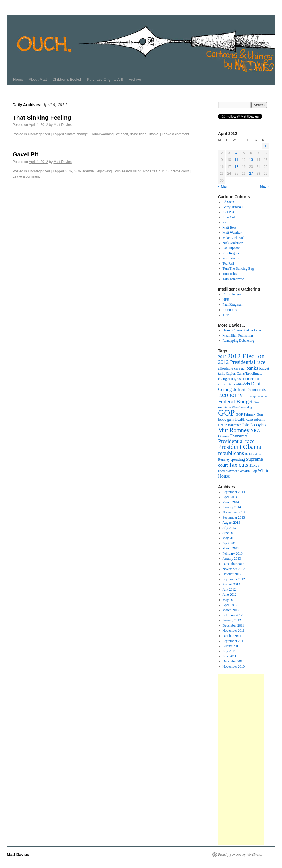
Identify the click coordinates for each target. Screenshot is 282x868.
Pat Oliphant (231, 248)
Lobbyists (258, 425)
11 (236, 160)
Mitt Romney (234, 430)
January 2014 (232, 507)
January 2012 (232, 620)
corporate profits (230, 384)
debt (247, 384)
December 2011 (233, 625)
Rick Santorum (254, 454)
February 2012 (233, 615)
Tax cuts (239, 465)
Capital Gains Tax (238, 374)
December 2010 (233, 661)
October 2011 (232, 636)
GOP (68, 171)
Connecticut (251, 379)
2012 (222, 357)
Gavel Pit (25, 154)
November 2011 (234, 631)
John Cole (229, 217)
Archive (135, 79)
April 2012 (230, 605)
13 (251, 160)
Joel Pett (228, 212)
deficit (239, 389)
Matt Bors (229, 227)
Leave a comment (175, 134)
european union (258, 396)
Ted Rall (228, 263)
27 (251, 174)
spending (238, 459)
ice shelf (122, 134)
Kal (225, 222)
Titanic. (154, 134)
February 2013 (233, 553)
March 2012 (231, 610)
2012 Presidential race (242, 362)
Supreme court (178, 171)
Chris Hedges (232, 294)
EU (246, 396)
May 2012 (230, 600)
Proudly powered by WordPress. (240, 855)
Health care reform (250, 419)
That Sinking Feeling (42, 117)
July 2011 (229, 651)
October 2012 (232, 574)
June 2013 (230, 533)
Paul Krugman (233, 305)
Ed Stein (228, 202)
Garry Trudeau (233, 207)
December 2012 (233, 564)
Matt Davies (62, 125)
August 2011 (231, 646)
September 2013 (234, 517)
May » (265, 186)
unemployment (228, 471)
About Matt (38, 79)
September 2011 (234, 641)
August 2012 (231, 584)
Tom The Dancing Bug (238, 269)
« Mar (223, 186)
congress (236, 379)
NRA (255, 431)
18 (236, 167)
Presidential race (236, 441)
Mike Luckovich (234, 238)
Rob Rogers (231, 253)
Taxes (254, 465)
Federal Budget (235, 401)
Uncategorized (39, 134)
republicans (231, 453)
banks (252, 368)
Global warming (101, 134)
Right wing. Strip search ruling (118, 171)
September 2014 (234, 492)
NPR (226, 299)
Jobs (246, 425)
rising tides (138, 134)
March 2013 (231, 548)
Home (18, 79)
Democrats (256, 389)
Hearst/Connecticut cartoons (242, 330)
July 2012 (229, 589)
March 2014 (231, 502)
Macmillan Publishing (238, 335)
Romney (224, 460)
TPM (226, 315)
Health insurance (230, 425)
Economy (230, 395)
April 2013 (230, 543)
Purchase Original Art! (105, 79)
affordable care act (232, 368)
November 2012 (234, 569)
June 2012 (230, 595)
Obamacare (238, 436)
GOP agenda (84, 171)
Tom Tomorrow (233, 279)
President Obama (240, 447)
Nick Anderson (233, 243)
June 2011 (230, 656)
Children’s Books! (67, 79)
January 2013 (232, 559)
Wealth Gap (248, 471)
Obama (223, 436)
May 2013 (230, 538)
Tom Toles (230, 274)
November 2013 (234, 512)
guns (230, 420)
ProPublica (230, 310)
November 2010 (234, 666)
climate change (76, 134)
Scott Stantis (231, 258)
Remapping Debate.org (238, 341)
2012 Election (246, 356)
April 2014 (230, 497)
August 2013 (231, 523)
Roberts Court (154, 171)
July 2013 (229, 528)
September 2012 (234, 579)
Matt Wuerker (232, 233)
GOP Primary (246, 414)
